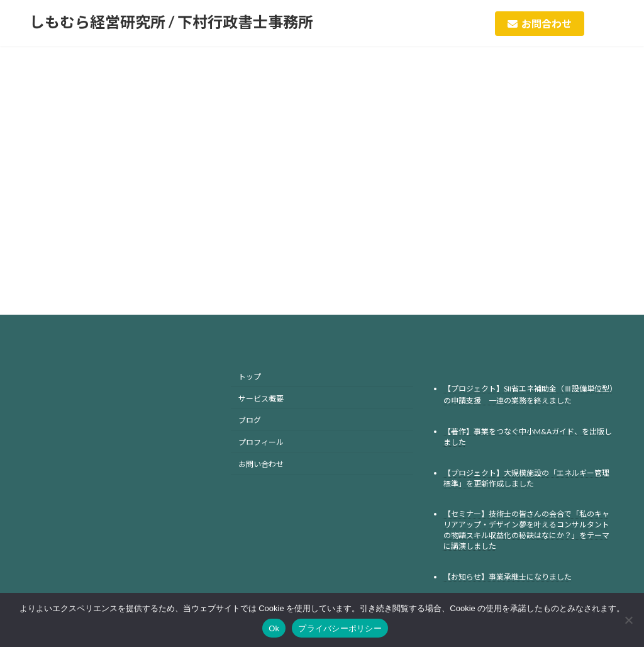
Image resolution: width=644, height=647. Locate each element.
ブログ (250, 420)
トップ (250, 377)
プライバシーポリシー (340, 628)
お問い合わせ (261, 464)
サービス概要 (261, 398)
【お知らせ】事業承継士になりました (508, 577)
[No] (628, 620)
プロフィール (261, 442)
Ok (274, 628)
